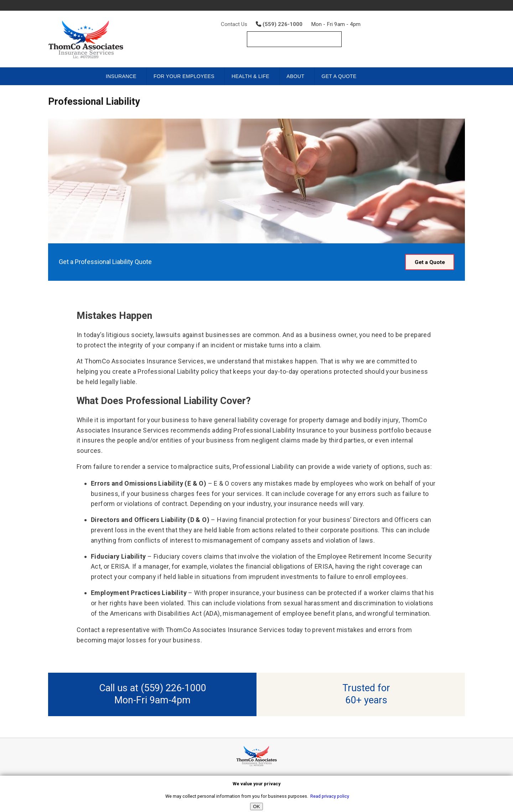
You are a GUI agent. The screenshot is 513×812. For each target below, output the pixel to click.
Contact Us (234, 24)
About (295, 76)
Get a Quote (339, 76)
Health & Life (250, 76)
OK (256, 806)
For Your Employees (184, 76)
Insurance (121, 76)
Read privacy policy (330, 796)
